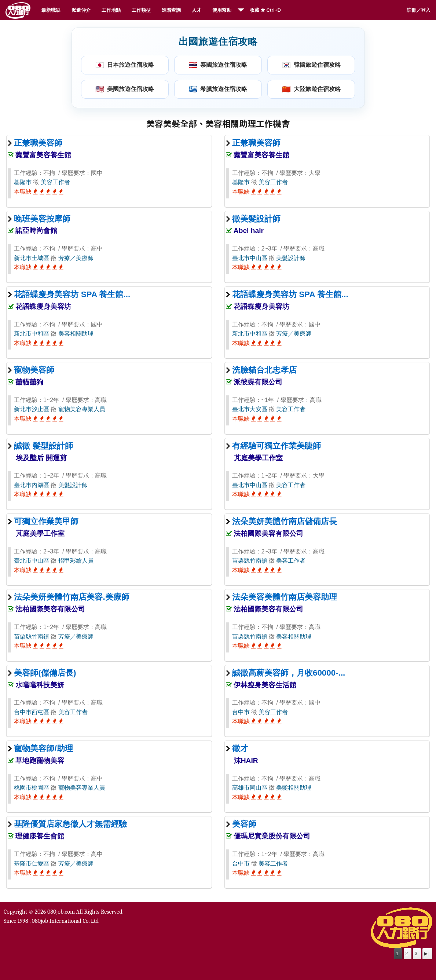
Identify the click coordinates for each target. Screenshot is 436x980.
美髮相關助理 (294, 788)
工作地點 (111, 10)
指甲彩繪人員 (76, 561)
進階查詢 (171, 10)
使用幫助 (222, 10)
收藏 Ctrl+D (265, 10)
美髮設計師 (291, 258)
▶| (426, 954)
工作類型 (141, 10)
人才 (197, 10)
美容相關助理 (76, 334)
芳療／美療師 (76, 258)
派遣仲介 (81, 10)
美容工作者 (55, 182)
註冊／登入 (419, 10)
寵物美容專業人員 (82, 409)
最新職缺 (51, 10)
